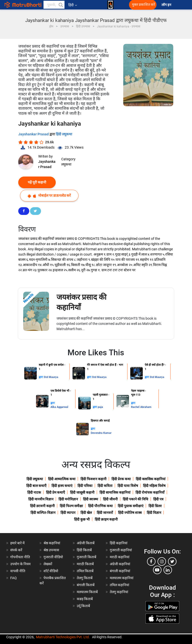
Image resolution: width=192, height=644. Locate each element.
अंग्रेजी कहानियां (120, 564)
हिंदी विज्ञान (154, 513)
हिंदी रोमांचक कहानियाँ (150, 492)
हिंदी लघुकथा (64, 134)
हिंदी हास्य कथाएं (62, 486)
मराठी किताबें (85, 564)
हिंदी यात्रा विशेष (128, 486)
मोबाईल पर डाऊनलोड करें (49, 196)
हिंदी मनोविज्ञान (68, 499)
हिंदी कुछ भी (82, 519)
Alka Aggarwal (59, 407)
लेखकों (48, 564)
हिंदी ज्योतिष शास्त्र (130, 513)
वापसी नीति (18, 571)
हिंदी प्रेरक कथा (121, 479)
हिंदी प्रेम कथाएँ (55, 492)
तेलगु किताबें (85, 578)
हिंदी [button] (73, 5)
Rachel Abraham (141, 407)
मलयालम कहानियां (122, 578)
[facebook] (151, 561)
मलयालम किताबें (87, 592)
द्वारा (41, 377)
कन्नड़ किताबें (85, 599)
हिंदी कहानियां (119, 543)
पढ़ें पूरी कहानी (37, 182)
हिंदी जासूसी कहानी (82, 492)
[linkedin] (168, 570)
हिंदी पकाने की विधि (135, 499)
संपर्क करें (16, 550)
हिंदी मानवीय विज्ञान (41, 499)
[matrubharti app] (110, 5)
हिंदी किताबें (84, 550)
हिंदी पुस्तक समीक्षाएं (131, 506)
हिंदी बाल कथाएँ (36, 486)
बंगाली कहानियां (120, 571)
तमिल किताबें (85, 571)
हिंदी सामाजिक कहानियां (115, 492)
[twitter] (172, 561)
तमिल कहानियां (119, 585)
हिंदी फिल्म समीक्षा (71, 506)
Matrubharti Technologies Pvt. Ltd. (63, 637)
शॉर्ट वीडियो (51, 571)
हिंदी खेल (86, 513)
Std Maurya (51, 377)
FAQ (13, 578)
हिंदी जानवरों (105, 513)
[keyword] (54, 5)
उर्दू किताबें (83, 606)
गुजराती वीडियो (53, 557)
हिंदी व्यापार (68, 513)
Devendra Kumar (101, 433)
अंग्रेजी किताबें (86, 543)
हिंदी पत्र (158, 499)
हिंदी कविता (105, 486)
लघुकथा (66, 164)
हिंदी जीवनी (110, 499)
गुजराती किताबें (86, 557)
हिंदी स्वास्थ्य (90, 499)
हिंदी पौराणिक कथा (100, 506)
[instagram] (162, 561)
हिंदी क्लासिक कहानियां (151, 479)
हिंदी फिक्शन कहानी (93, 479)
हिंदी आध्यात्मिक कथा (62, 479)
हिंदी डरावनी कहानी (42, 506)
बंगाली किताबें (86, 585)
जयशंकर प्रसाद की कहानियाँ (81, 302)
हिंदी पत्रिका (85, 486)
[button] (60, 5)
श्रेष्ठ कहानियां (52, 543)
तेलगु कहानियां (119, 592)
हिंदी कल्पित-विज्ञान (43, 513)
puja (100, 407)
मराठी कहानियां (120, 557)
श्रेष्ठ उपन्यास (51, 550)
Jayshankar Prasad (34, 134)
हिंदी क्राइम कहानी (106, 519)
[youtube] (157, 570)
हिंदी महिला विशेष (154, 486)
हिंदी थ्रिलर (155, 506)
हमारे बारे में (17, 543)
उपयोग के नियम (20, 564)
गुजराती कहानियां (121, 550)
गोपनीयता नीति (20, 557)
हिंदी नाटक (34, 492)
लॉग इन (167, 5)
